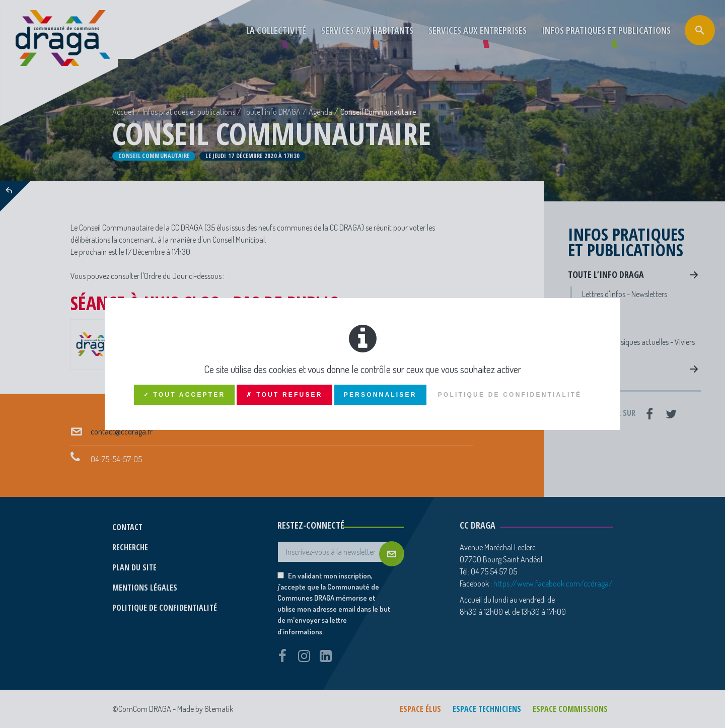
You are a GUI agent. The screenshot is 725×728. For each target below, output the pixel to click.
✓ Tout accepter (185, 395)
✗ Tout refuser (284, 395)
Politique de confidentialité (510, 395)
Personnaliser (380, 395)
